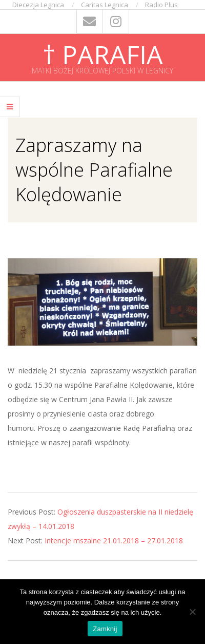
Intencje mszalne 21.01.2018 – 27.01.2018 (114, 541)
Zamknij (105, 629)
